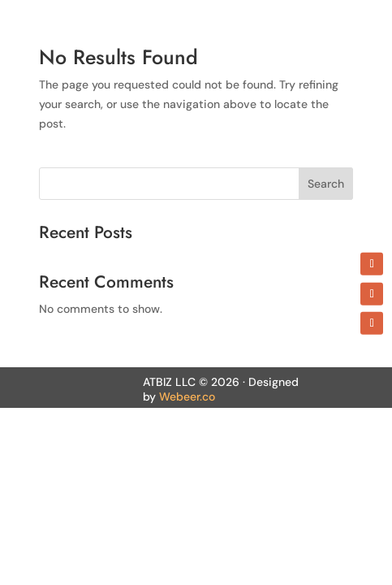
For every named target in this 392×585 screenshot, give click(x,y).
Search (326, 184)
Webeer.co (187, 396)
